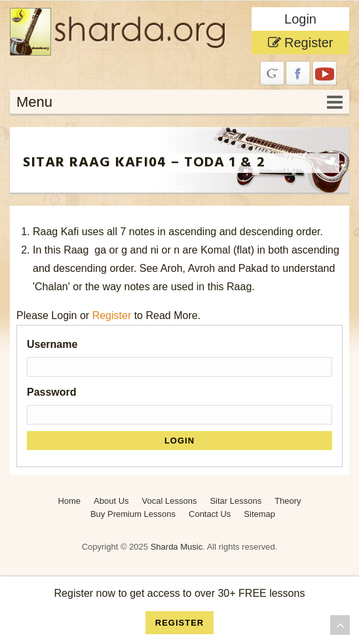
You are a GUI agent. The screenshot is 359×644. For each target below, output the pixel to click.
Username (52, 344)
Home (69, 501)
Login (300, 19)
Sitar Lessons (236, 501)
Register (301, 43)
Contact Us (210, 514)
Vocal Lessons (170, 501)
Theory (288, 501)
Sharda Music (177, 547)
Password (52, 392)
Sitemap (259, 514)
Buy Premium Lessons (133, 514)
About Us (111, 501)
